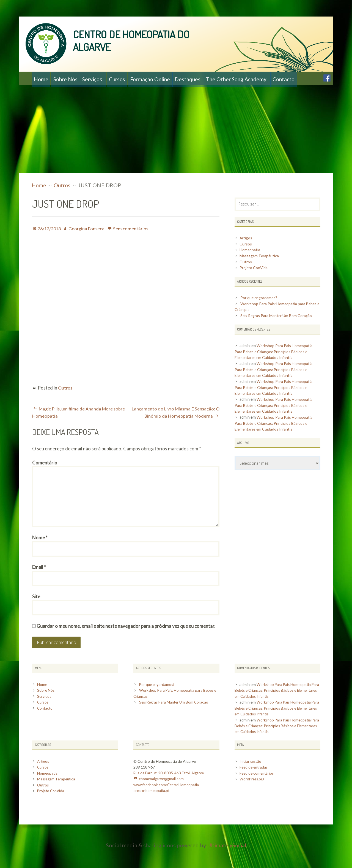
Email (39, 586)
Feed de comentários (258, 792)
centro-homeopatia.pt (152, 810)
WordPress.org (253, 798)
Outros (66, 401)
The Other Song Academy (265, 78)
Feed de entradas (255, 787)
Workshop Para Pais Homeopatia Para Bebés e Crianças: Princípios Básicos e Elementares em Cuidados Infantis (275, 366)
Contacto (47, 91)
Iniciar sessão (251, 781)
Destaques (213, 78)
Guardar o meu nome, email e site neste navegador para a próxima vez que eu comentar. (126, 646)
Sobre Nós (71, 78)
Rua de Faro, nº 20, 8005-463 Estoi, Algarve (170, 792)
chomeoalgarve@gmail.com (162, 798)
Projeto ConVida (255, 282)
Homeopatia (250, 264)
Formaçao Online (170, 78)
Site (36, 616)
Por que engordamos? (260, 312)
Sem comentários (134, 242)
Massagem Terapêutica (260, 270)
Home (42, 78)
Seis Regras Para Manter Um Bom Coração (278, 330)
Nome (40, 555)
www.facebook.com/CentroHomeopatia (168, 804)
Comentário (45, 476)
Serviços (102, 78)
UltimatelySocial (227, 864)
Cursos (133, 78)
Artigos (246, 252)
